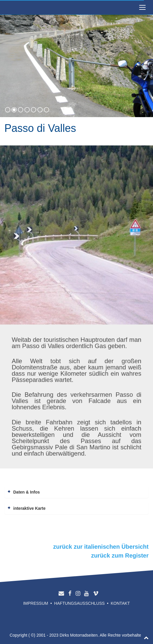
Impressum (36, 603)
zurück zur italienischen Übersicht (101, 547)
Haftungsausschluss (79, 603)
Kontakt (120, 603)
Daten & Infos (26, 492)
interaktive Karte (29, 508)
